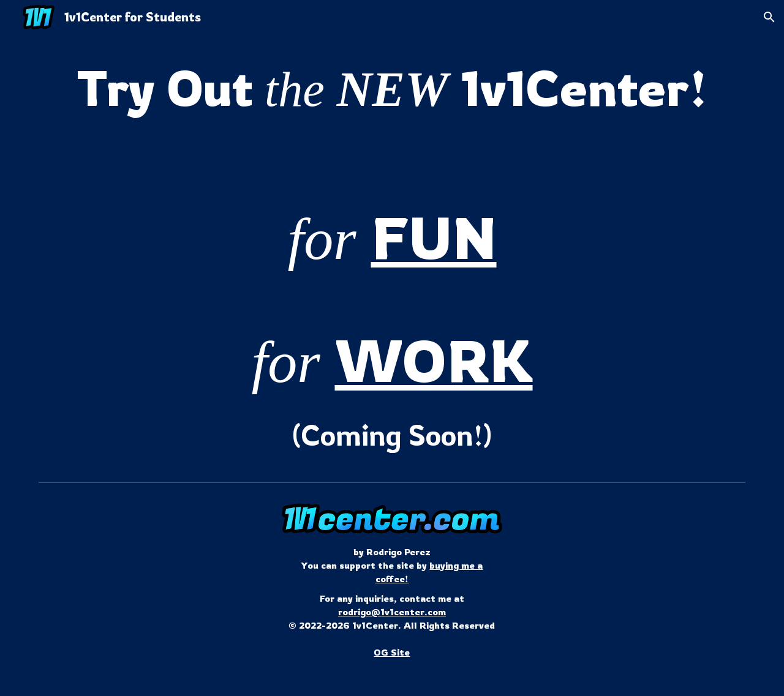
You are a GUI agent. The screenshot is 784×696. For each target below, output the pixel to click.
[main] (392, 88)
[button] (769, 17)
